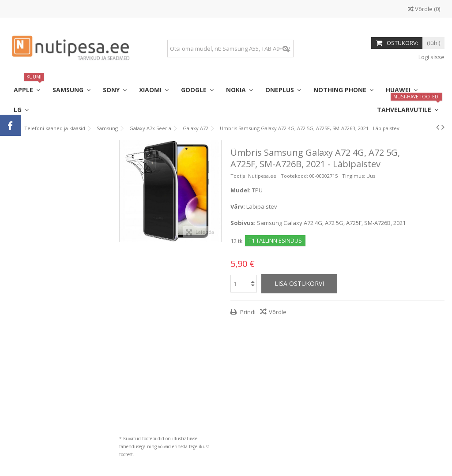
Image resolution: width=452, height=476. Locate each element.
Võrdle (278, 312)
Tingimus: (354, 176)
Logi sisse (431, 57)
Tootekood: (294, 176)
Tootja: (239, 176)
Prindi (247, 312)
